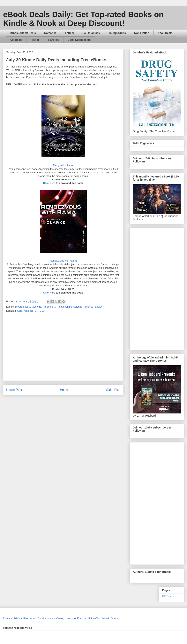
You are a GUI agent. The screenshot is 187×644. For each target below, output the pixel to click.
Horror (35, 40)
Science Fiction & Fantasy (88, 307)
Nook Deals (165, 33)
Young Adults (117, 33)
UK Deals (16, 40)
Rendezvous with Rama (63, 261)
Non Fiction (142, 33)
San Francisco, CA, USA (31, 311)
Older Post (113, 390)
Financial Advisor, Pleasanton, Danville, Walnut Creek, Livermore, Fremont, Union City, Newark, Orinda (61, 618)
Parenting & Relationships (57, 307)
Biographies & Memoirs (28, 307)
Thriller (69, 33)
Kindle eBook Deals (23, 33)
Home (64, 390)
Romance (50, 33)
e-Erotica (53, 40)
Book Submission (79, 40)
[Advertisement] (78, 350)
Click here (49, 183)
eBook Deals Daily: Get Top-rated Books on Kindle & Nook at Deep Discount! (83, 19)
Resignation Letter (63, 165)
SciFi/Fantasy (91, 33)
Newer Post (14, 390)
